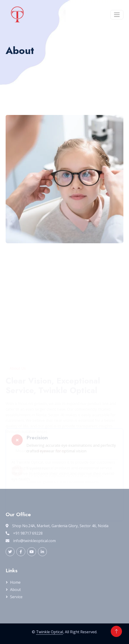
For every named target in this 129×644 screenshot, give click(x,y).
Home (15, 582)
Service (16, 597)
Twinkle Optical (50, 632)
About (15, 590)
